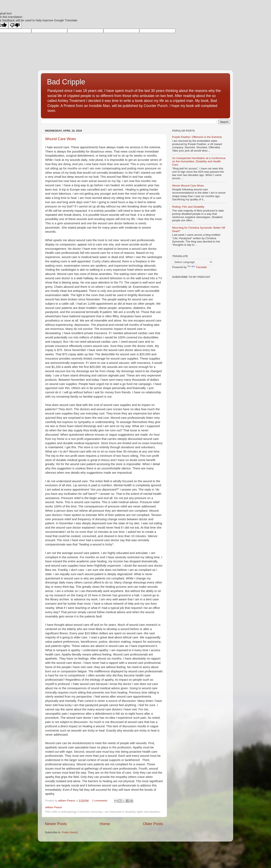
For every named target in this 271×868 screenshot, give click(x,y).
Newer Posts (56, 824)
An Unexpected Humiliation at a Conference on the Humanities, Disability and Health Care (199, 161)
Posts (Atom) (70, 832)
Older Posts (153, 824)
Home (105, 824)
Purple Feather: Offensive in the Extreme (197, 137)
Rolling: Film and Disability (188, 207)
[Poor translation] (15, 25)
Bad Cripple (66, 82)
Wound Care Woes (61, 139)
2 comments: (100, 801)
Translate (197, 267)
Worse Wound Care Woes (188, 186)
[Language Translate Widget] (192, 262)
